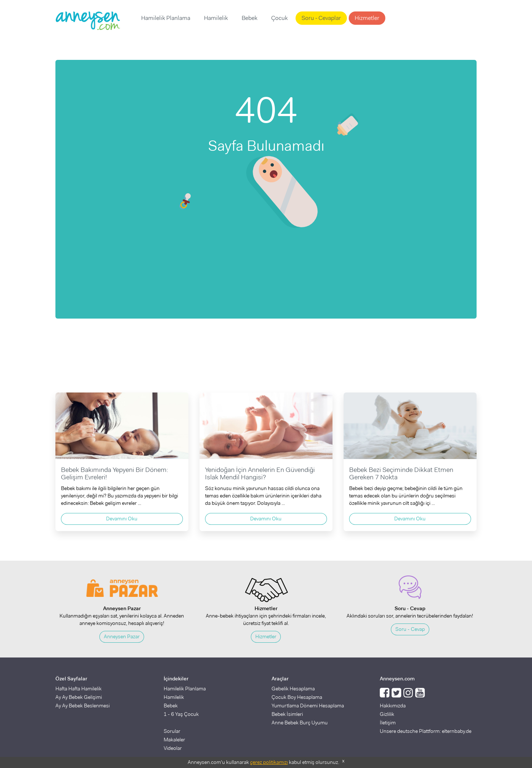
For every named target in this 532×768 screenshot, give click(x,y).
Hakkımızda (393, 706)
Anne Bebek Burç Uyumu (300, 723)
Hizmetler (367, 18)
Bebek (250, 18)
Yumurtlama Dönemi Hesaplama (308, 706)
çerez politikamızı (269, 762)
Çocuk (279, 18)
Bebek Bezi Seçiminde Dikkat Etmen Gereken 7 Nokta (401, 473)
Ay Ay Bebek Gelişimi (79, 697)
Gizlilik (387, 714)
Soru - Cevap (410, 629)
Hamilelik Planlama (166, 18)
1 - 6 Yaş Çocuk (181, 714)
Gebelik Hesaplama (293, 689)
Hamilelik (216, 18)
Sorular (172, 731)
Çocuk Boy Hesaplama (297, 697)
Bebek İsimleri (287, 714)
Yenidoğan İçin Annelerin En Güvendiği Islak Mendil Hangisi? (260, 473)
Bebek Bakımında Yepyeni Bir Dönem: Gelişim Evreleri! (115, 473)
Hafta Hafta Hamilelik (79, 689)
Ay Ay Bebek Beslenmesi (83, 706)
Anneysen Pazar (122, 636)
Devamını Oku (122, 519)
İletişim (388, 723)
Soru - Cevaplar (321, 18)
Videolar (173, 748)
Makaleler (174, 740)
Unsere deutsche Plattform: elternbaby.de (426, 731)
